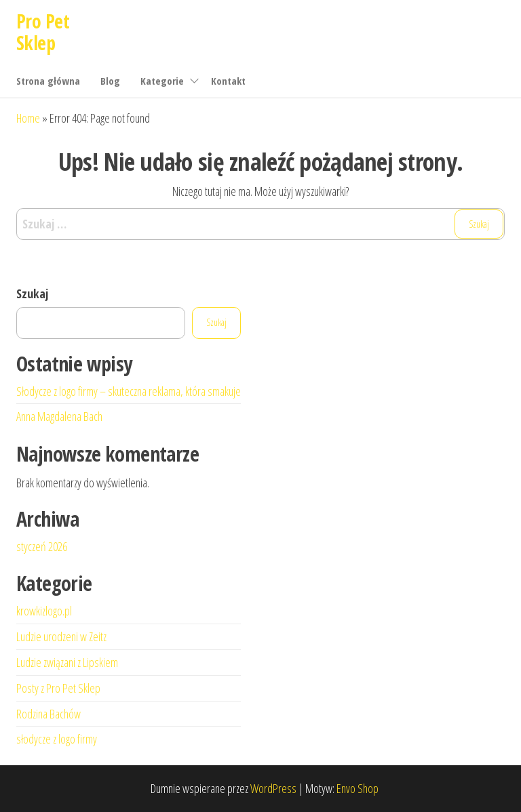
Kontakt (228, 81)
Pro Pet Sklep (43, 32)
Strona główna (48, 81)
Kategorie (162, 81)
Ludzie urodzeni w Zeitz (61, 636)
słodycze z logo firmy (57, 739)
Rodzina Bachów (49, 714)
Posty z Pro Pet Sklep (58, 688)
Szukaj (32, 293)
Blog (110, 81)
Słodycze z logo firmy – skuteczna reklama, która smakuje (129, 391)
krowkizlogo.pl (44, 611)
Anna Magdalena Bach (59, 416)
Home (28, 118)
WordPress (273, 788)
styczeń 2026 (42, 546)
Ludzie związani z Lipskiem (67, 662)
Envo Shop (358, 788)
